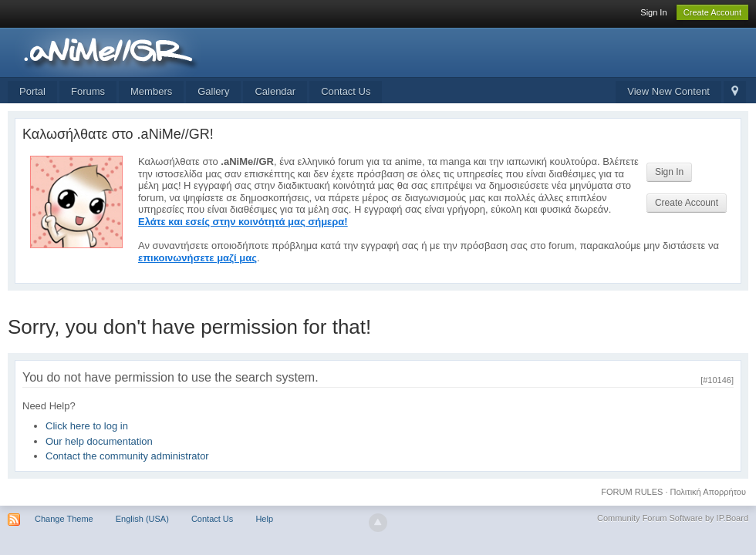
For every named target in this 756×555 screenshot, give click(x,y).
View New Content (668, 91)
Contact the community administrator (127, 456)
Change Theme (64, 519)
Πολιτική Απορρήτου (709, 492)
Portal (32, 91)
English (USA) (142, 519)
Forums (88, 91)
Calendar (275, 91)
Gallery (213, 91)
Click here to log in (87, 426)
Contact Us (346, 91)
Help (264, 519)
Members (151, 91)
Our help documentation (99, 441)
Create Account (712, 12)
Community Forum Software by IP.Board (673, 518)
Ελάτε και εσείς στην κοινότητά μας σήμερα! (243, 222)
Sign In (653, 12)
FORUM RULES (632, 492)
